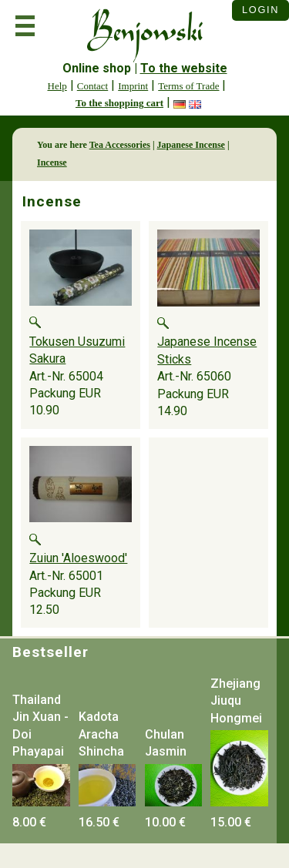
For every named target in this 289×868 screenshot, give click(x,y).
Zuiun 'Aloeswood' (78, 558)
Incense (52, 163)
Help (57, 86)
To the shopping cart (119, 103)
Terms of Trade (188, 86)
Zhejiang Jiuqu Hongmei (236, 701)
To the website (184, 68)
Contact (92, 86)
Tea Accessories (120, 145)
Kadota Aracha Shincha (101, 734)
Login (260, 10)
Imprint (133, 86)
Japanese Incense (191, 145)
